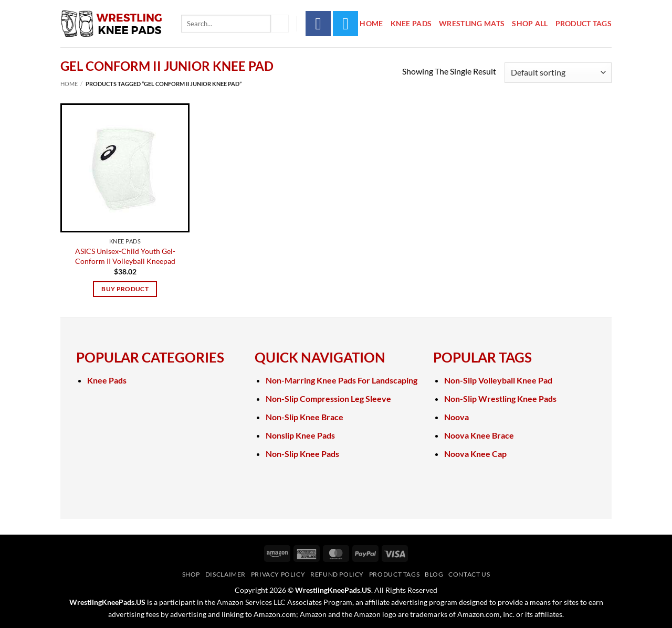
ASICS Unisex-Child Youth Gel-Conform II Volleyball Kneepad (125, 256)
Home (371, 23)
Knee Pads (411, 23)
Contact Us (469, 574)
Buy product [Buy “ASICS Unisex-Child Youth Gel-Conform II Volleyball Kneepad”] (125, 289)
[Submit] (280, 24)
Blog (434, 574)
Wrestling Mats (472, 23)
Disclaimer (225, 574)
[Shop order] (558, 73)
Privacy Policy (278, 574)
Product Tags (584, 23)
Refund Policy (337, 574)
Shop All (530, 23)
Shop (191, 574)
